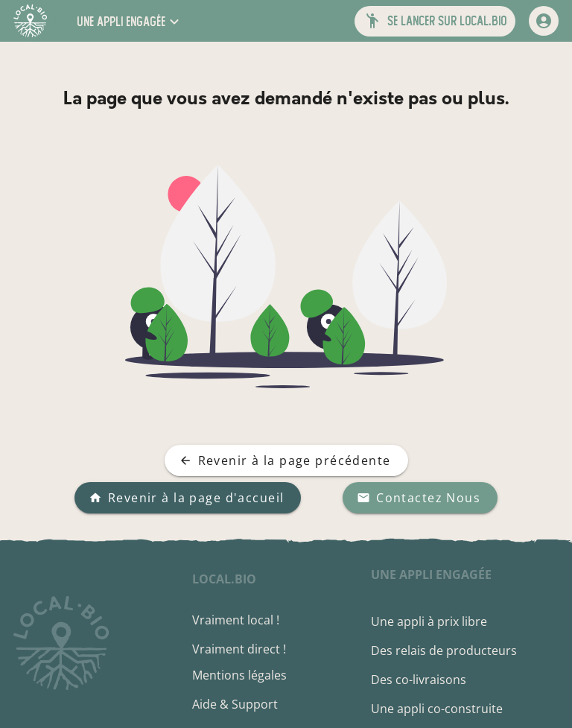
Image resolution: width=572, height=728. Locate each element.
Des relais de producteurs (444, 651)
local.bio (224, 579)
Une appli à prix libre (429, 621)
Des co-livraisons (419, 680)
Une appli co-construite (437, 709)
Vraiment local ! (236, 620)
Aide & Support (235, 704)
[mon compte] (544, 21)
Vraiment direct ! (239, 649)
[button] (130, 21)
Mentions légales (239, 675)
